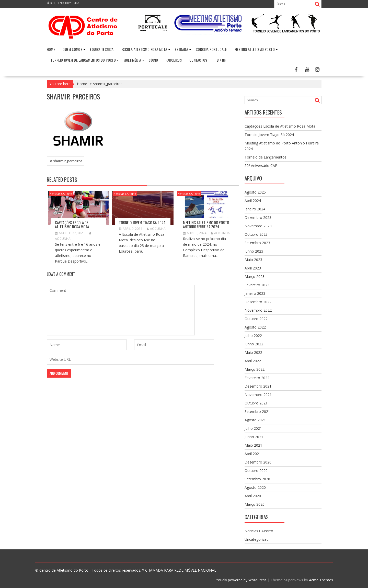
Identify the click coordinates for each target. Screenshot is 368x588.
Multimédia (132, 60)
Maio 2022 (253, 352)
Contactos (198, 60)
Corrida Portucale (211, 49)
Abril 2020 (253, 496)
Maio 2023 (253, 260)
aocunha (156, 229)
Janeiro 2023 (255, 293)
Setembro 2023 (257, 243)
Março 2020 (255, 504)
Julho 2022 (253, 336)
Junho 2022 (254, 344)
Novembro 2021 (258, 395)
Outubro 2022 (256, 319)
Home (51, 49)
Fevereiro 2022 (257, 378)
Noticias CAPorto (61, 194)
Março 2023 (255, 276)
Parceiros (174, 60)
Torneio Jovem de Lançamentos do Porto (83, 60)
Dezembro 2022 (258, 302)
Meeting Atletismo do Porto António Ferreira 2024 (206, 224)
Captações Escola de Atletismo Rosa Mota (72, 224)
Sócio (153, 60)
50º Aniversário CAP (261, 166)
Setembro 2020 (257, 479)
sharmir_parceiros (68, 161)
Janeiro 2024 (255, 209)
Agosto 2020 (255, 487)
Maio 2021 (253, 445)
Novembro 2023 (258, 226)
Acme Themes (321, 580)
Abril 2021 (253, 454)
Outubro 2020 (256, 471)
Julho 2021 (253, 428)
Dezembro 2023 (258, 217)
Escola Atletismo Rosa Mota (144, 49)
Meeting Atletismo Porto (255, 49)
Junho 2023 (254, 251)
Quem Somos (72, 49)
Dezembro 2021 (258, 386)
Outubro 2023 (256, 234)
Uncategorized (257, 539)
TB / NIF (221, 60)
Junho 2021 (254, 437)
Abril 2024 (253, 201)
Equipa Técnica (102, 49)
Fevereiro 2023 (257, 285)
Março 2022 (255, 369)
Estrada (181, 49)
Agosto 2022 (255, 327)
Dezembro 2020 (258, 462)
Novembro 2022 (258, 310)
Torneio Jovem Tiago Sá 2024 (142, 222)
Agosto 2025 (255, 192)
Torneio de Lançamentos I (267, 157)
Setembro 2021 (257, 411)
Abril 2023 (253, 268)
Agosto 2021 (255, 420)
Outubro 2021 (256, 403)
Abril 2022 (253, 361)
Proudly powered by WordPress (240, 580)
